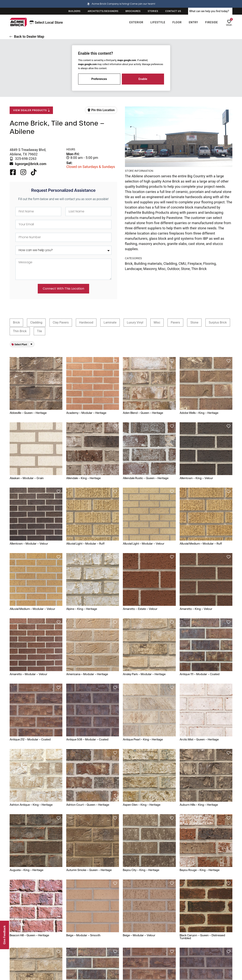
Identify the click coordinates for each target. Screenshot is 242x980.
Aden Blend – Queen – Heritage (143, 413)
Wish (229, 25)
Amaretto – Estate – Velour (140, 609)
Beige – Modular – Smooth (83, 745)
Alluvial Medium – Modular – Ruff (201, 544)
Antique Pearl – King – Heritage (143, 692)
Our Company (192, 926)
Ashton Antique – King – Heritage (31, 710)
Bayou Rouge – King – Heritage (200, 728)
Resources (75, 926)
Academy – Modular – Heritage (86, 413)
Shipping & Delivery (22, 944)
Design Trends (76, 961)
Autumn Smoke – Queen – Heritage (89, 728)
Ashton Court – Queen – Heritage (88, 710)
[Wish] (229, 22)
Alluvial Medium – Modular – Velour (32, 609)
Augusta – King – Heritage (26, 728)
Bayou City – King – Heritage (141, 728)
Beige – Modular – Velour (139, 745)
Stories (186, 944)
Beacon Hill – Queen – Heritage (29, 745)
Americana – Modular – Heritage (87, 674)
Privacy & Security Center (26, 961)
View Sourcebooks (79, 952)
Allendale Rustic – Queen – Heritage (146, 478)
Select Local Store (46, 22)
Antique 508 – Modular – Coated (87, 692)
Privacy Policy (133, 944)
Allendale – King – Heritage (83, 478)
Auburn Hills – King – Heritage (199, 710)
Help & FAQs (17, 952)
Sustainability (190, 952)
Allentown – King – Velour (196, 478)
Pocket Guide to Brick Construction (89, 969)
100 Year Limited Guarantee (27, 935)
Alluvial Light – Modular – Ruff (85, 544)
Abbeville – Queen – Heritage (28, 413)
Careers (187, 969)
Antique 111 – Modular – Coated (200, 627)
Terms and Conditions (138, 961)
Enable (143, 79)
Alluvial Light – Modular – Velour (144, 544)
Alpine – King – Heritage (82, 609)
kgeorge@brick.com (31, 164)
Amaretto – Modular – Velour (28, 674)
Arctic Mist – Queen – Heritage (199, 692)
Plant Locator (75, 944)
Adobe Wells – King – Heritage (199, 413)
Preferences (99, 79)
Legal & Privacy (136, 926)
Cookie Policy (133, 952)
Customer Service (23, 926)
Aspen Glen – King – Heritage (142, 710)
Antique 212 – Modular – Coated (30, 692)
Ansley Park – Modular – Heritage (144, 627)
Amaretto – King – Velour (196, 609)
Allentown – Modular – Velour (29, 544)
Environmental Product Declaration (146, 969)
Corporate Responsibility (197, 961)
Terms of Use (133, 935)
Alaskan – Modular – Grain (27, 478)
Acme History (190, 935)
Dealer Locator (76, 935)
